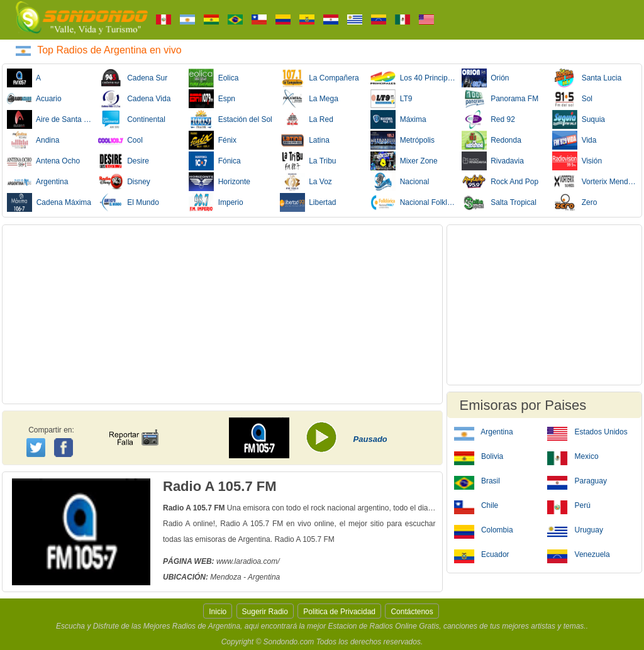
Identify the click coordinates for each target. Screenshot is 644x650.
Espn (212, 99)
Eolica (214, 78)
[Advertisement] (222, 314)
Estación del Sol (230, 119)
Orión (486, 78)
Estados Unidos (587, 431)
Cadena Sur (133, 78)
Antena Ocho (43, 161)
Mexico (573, 456)
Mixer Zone (404, 161)
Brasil (477, 480)
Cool (120, 140)
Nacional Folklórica (413, 202)
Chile (476, 505)
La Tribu (308, 161)
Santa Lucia (587, 78)
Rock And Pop (500, 182)
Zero (575, 202)
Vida (574, 140)
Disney (124, 182)
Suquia (579, 119)
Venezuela (578, 554)
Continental (132, 119)
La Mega (309, 99)
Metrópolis (402, 140)
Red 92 (488, 119)
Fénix (213, 140)
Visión (577, 161)
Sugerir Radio (265, 612)
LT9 (391, 99)
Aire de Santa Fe (50, 119)
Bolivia (479, 456)
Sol (572, 99)
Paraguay (577, 480)
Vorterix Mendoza (595, 182)
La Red (307, 119)
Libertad (308, 202)
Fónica (215, 161)
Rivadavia (493, 161)
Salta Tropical (499, 202)
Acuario (34, 99)
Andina (33, 140)
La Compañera (319, 78)
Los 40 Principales (413, 78)
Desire (124, 161)
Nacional (400, 182)
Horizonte (219, 182)
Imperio (216, 202)
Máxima (398, 119)
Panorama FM (500, 99)
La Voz (306, 182)
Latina (305, 140)
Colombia (484, 529)
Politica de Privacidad (339, 612)
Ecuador (482, 554)
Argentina (37, 182)
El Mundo (129, 202)
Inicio (218, 612)
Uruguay (575, 529)
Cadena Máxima (49, 202)
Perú (569, 505)
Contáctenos (412, 612)
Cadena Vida (135, 99)
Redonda (491, 140)
